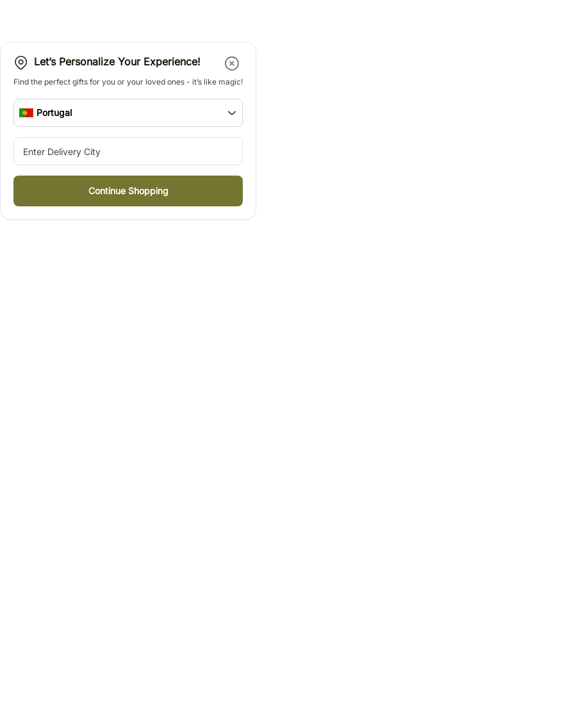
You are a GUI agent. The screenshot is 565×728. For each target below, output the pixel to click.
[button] (233, 63)
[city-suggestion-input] (128, 151)
